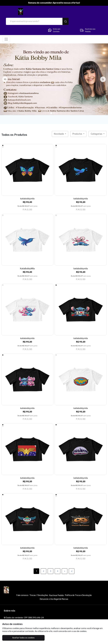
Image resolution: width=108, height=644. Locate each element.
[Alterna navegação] (6, 29)
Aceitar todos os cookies (19, 638)
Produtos (78, 124)
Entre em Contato (54, 20)
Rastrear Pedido (57, 586)
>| (72, 561)
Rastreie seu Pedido (88, 20)
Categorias (97, 124)
